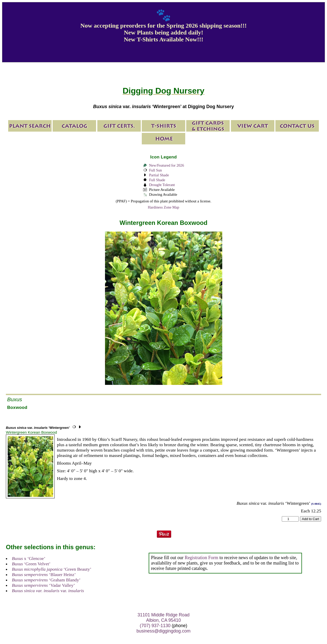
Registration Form (202, 558)
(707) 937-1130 (155, 626)
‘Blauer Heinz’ (44, 574)
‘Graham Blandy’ (46, 580)
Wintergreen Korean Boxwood (31, 432)
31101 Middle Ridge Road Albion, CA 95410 (163, 618)
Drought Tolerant (162, 185)
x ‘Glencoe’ (29, 558)
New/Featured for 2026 (166, 165)
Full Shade (157, 180)
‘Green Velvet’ (31, 564)
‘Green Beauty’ (52, 569)
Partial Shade (159, 175)
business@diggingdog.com (163, 631)
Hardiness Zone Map (164, 207)
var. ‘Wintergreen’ (38, 428)
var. (48, 591)
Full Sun (155, 170)
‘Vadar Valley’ (44, 585)
